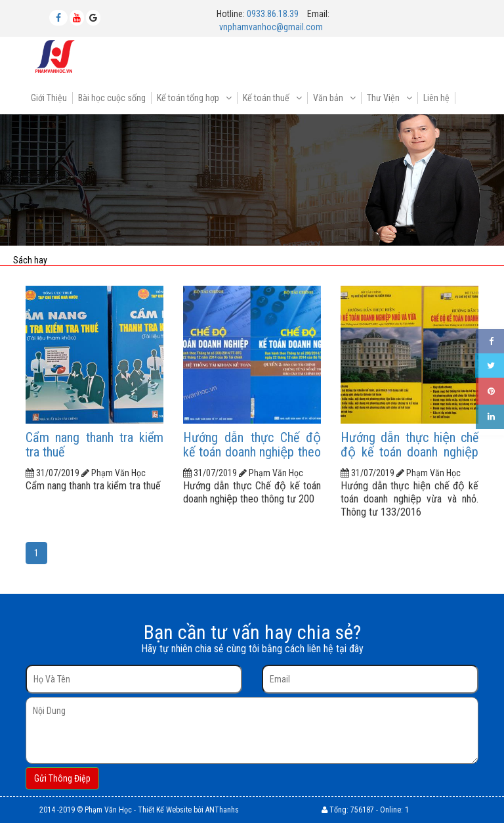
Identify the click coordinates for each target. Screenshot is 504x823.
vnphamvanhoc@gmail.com (271, 27)
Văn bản (329, 98)
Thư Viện (384, 98)
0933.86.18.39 (273, 14)
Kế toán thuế (267, 98)
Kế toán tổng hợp (189, 98)
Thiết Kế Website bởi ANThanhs (188, 810)
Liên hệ (436, 98)
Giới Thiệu (49, 98)
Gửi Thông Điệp (62, 778)
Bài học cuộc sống (112, 98)
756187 (362, 810)
